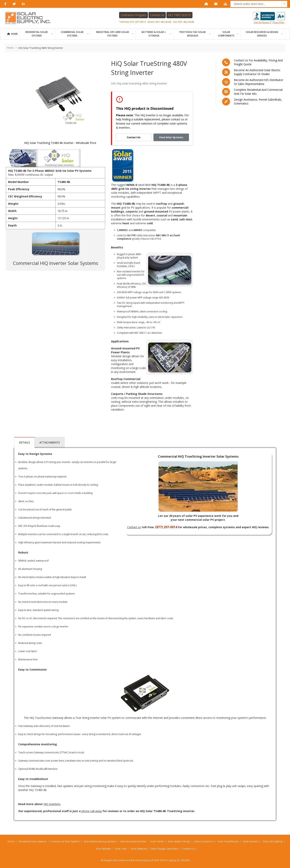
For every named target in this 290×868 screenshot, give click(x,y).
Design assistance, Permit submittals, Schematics (258, 101)
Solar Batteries (139, 849)
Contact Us (157, 15)
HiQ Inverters (52, 804)
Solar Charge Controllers (165, 849)
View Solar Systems (171, 137)
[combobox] (259, 4)
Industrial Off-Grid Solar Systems (113, 34)
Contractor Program (134, 15)
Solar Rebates (103, 849)
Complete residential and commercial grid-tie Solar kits (258, 92)
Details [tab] (24, 442)
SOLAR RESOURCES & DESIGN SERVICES (262, 34)
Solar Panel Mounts (228, 841)
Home (14, 34)
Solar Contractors (204, 841)
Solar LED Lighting (273, 841)
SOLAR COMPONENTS (226, 34)
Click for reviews (269, 18)
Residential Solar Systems (32, 841)
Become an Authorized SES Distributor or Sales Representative (259, 82)
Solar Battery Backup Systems (100, 841)
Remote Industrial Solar (133, 841)
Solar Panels (157, 841)
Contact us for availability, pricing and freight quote (258, 62)
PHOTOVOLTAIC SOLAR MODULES (193, 34)
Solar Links (121, 849)
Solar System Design (179, 841)
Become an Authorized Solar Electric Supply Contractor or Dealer (257, 72)
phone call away (92, 811)
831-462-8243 (163, 22)
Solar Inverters (251, 841)
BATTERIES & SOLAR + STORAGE (154, 34)
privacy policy (278, 22)
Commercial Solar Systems (72, 34)
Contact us (134, 527)
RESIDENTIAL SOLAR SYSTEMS (37, 34)
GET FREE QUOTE (179, 15)
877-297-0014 (138, 22)
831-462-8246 (186, 22)
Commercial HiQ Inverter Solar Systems (56, 263)
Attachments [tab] (50, 442)
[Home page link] (30, 18)
